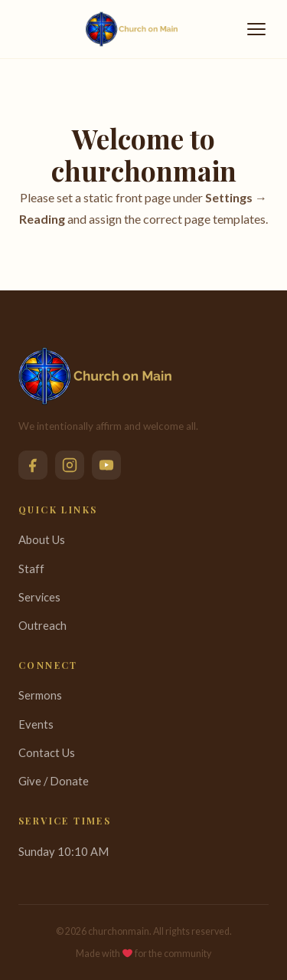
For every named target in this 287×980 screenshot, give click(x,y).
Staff (31, 569)
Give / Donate (54, 781)
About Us (42, 539)
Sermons (40, 695)
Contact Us (47, 752)
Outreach (42, 625)
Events (36, 724)
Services (39, 597)
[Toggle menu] (256, 29)
